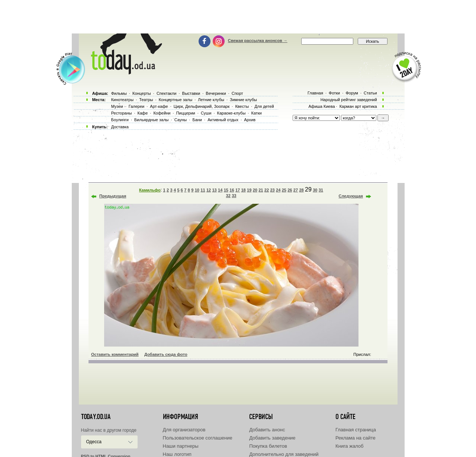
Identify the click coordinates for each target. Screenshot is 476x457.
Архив (250, 120)
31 (321, 190)
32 (228, 196)
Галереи (136, 106)
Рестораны (122, 113)
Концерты (142, 93)
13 (215, 190)
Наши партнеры (181, 446)
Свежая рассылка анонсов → (258, 41)
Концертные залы (176, 100)
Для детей (264, 106)
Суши (206, 113)
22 (267, 190)
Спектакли (167, 93)
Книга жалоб (350, 446)
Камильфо (150, 190)
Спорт (237, 93)
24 (278, 190)
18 (243, 190)
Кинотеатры (122, 100)
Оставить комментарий (115, 354)
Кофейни (162, 113)
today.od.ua (96, 417)
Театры (146, 100)
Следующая (351, 196)
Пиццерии (186, 113)
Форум (352, 93)
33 (234, 196)
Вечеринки (216, 93)
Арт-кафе (159, 106)
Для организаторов (184, 430)
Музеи (117, 106)
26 (290, 190)
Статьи (370, 93)
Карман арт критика (358, 106)
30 (315, 190)
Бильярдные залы (151, 120)
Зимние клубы (243, 100)
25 (284, 190)
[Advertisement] (238, 17)
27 (296, 190)
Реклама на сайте (356, 438)
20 (255, 190)
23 (272, 190)
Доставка (120, 127)
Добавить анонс (267, 430)
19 (249, 190)
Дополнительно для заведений (284, 454)
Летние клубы (211, 100)
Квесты (242, 106)
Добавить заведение (272, 438)
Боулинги (120, 120)
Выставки (191, 93)
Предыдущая (113, 196)
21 (261, 190)
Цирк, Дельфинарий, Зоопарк (202, 106)
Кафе (143, 113)
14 (220, 190)
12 (209, 190)
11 (203, 190)
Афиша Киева (321, 106)
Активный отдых (223, 120)
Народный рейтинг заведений (349, 100)
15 (226, 190)
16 (232, 190)
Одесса (94, 442)
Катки (256, 113)
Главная (315, 93)
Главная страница (356, 430)
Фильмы (119, 93)
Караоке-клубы (231, 113)
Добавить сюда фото (166, 354)
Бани (197, 120)
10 (197, 190)
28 (301, 190)
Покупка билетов (268, 446)
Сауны (181, 120)
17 (238, 190)
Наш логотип (177, 454)
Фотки (334, 93)
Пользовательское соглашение (198, 438)
